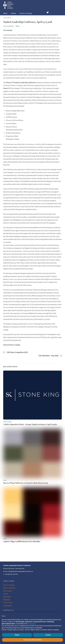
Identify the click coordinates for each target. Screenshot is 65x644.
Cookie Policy (8, 606)
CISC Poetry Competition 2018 (17, 352)
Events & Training (26, 13)
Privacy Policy (8, 603)
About (5, 13)
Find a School (8, 591)
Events (5, 422)
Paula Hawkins (8, 26)
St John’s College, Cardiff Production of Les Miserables (22, 541)
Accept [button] (48, 635)
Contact (36, 19)
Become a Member (9, 588)
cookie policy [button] (32, 624)
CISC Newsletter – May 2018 (48, 356)
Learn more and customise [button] (32, 640)
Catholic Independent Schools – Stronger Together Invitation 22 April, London (30, 424)
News (7, 19)
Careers (15, 19)
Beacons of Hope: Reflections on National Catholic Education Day (26, 483)
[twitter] (48, 12)
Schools (13, 13)
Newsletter (7, 600)
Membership (25, 19)
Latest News (7, 597)
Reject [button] (17, 635)
